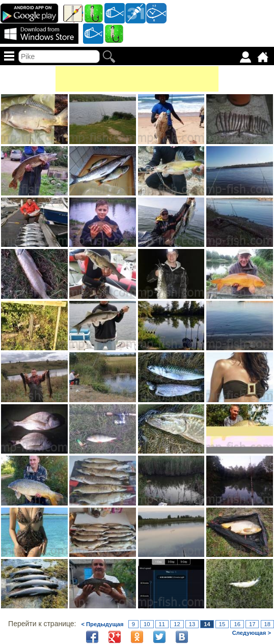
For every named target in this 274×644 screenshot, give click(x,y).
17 (252, 624)
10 (147, 624)
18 (267, 624)
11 (162, 624)
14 (207, 624)
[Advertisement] (137, 79)
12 (177, 624)
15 (222, 624)
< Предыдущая (102, 624)
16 (237, 624)
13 (192, 624)
